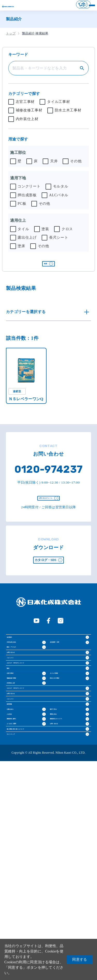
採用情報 (16, 860)
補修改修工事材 (29, 114)
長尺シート (59, 241)
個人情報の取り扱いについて (34, 933)
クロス (67, 233)
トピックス (18, 724)
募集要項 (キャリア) (67, 903)
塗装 (45, 233)
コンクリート (29, 190)
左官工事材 (25, 105)
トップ (11, 37)
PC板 (22, 207)
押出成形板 (27, 199)
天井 (54, 165)
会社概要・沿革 (63, 680)
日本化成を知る (20, 680)
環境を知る (60, 889)
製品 (12, 755)
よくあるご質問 (20, 918)
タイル (23, 233)
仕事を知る (17, 875)
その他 (76, 165)
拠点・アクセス (20, 694)
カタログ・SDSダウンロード (34, 740)
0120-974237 (48, 480)
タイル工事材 (58, 105)
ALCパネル (59, 199)
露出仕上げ (27, 241)
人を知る (15, 889)
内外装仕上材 (27, 122)
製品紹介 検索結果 (35, 37)
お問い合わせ (20, 709)
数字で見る (60, 875)
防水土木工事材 (68, 114)
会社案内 (16, 665)
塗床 (21, 250)
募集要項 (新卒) (20, 903)
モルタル (61, 190)
